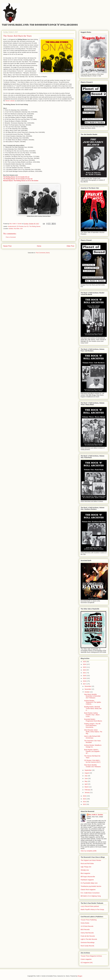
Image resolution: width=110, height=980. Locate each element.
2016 (85, 796)
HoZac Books (85, 923)
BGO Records (85, 930)
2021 (85, 673)
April (86, 784)
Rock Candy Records (87, 946)
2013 (85, 804)
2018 (85, 681)
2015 (85, 799)
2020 (85, 676)
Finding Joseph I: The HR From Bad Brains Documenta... (92, 725)
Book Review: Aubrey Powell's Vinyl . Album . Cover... (92, 715)
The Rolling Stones (35, 226)
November (88, 689)
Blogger (80, 976)
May (86, 781)
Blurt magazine (85, 873)
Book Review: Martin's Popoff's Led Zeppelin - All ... (92, 751)
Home (39, 246)
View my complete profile (89, 851)
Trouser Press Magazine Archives (91, 956)
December (88, 686)
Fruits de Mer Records (88, 936)
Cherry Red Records (87, 933)
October (87, 692)
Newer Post (7, 246)
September (88, 770)
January (87, 792)
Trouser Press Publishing (89, 920)
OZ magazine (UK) (87, 963)
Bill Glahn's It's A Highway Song (91, 896)
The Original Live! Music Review (91, 860)
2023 (85, 667)
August (87, 773)
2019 (85, 678)
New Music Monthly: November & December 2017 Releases (92, 696)
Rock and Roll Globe (87, 864)
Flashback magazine (87, 880)
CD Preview (20, 226)
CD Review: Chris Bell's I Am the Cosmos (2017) (92, 761)
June (86, 778)
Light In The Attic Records (89, 939)
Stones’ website (10, 101)
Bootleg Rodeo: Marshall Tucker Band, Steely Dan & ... (93, 708)
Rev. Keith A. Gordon (96, 815)
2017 (85, 684)
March (87, 787)
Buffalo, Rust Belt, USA (16, 229)
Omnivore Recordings (88, 942)
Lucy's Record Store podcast (90, 906)
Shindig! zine (85, 870)
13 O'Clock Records (87, 926)
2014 (85, 802)
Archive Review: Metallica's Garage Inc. (93, 746)
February (88, 790)
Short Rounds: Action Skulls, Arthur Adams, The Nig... (93, 732)
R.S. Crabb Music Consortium (90, 893)
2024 (85, 664)
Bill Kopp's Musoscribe (88, 877)
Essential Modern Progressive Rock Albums (93, 720)
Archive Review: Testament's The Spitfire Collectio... (93, 702)
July (86, 776)
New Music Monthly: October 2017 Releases (92, 766)
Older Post (70, 246)
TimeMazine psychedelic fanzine (91, 886)
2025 (85, 662)
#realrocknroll (12, 226)
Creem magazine (86, 959)
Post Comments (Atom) (43, 253)
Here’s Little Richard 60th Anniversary (92, 737)
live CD (26, 226)
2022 (85, 670)
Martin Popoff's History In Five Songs (92, 909)
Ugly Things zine (86, 867)
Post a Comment (11, 237)
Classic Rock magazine (88, 890)
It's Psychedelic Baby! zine (89, 883)
